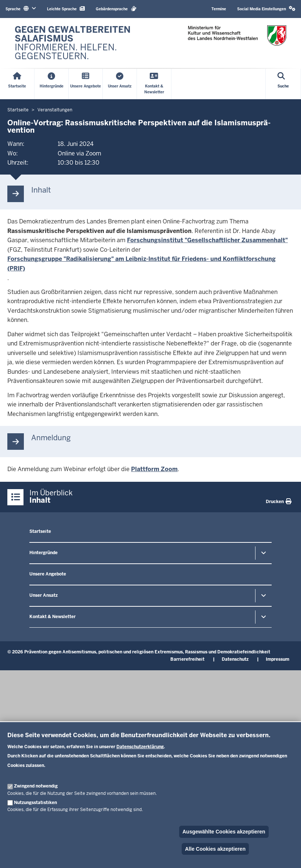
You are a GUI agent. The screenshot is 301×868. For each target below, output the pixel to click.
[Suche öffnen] (283, 84)
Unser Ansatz (43, 595)
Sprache (21, 9)
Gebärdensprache (116, 9)
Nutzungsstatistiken (35, 803)
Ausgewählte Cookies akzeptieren (224, 832)
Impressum (278, 659)
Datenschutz (235, 659)
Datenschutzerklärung (140, 747)
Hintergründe (43, 553)
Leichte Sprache (66, 9)
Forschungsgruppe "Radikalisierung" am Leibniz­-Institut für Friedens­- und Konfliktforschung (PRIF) (142, 264)
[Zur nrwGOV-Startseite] (79, 43)
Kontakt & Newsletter (52, 617)
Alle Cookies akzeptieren (215, 849)
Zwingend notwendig (36, 786)
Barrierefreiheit (187, 659)
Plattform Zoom (154, 469)
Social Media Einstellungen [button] (266, 9)
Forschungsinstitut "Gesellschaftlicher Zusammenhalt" (207, 240)
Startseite (40, 531)
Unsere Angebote (48, 574)
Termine (219, 9)
